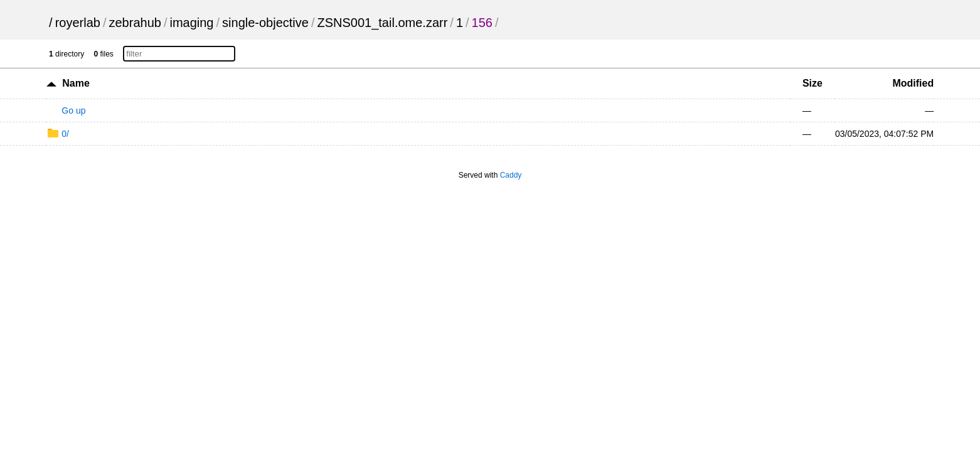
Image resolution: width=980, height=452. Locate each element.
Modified (913, 83)
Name (76, 83)
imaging (191, 23)
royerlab (78, 23)
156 (482, 23)
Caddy (511, 175)
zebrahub (135, 23)
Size (812, 83)
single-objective (265, 23)
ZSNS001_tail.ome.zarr (382, 23)
